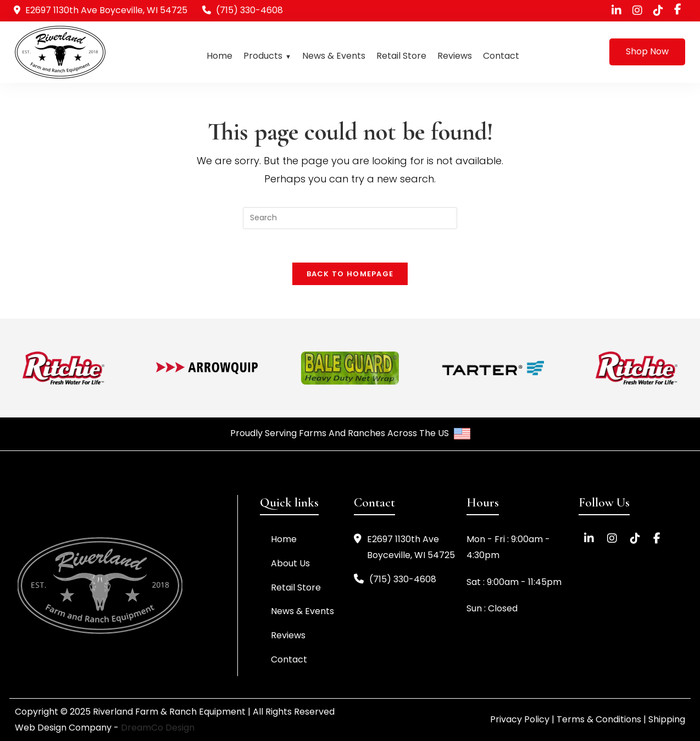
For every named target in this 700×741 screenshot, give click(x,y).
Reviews (455, 56)
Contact (501, 56)
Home (220, 56)
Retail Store (401, 56)
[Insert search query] (350, 218)
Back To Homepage (350, 274)
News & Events (334, 56)
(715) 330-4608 (249, 10)
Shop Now (647, 51)
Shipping (667, 719)
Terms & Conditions (599, 719)
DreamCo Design (158, 728)
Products (263, 56)
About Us (290, 563)
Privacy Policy (520, 719)
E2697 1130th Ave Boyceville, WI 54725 (404, 548)
